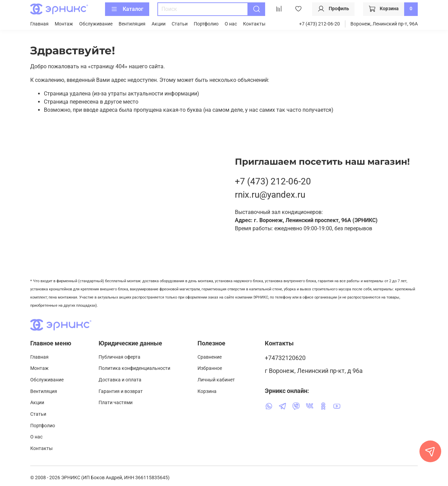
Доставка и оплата (120, 380)
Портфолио (206, 24)
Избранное (210, 368)
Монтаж (64, 24)
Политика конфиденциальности (134, 368)
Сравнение (210, 357)
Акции (159, 24)
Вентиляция (132, 24)
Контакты (254, 24)
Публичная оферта (119, 357)
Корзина (207, 391)
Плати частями (116, 403)
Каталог (127, 9)
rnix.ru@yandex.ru (270, 195)
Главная (39, 24)
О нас (231, 24)
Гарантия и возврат (121, 391)
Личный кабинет (216, 380)
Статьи (180, 24)
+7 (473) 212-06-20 (320, 24)
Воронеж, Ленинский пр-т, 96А (384, 24)
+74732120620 (285, 358)
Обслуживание (96, 24)
